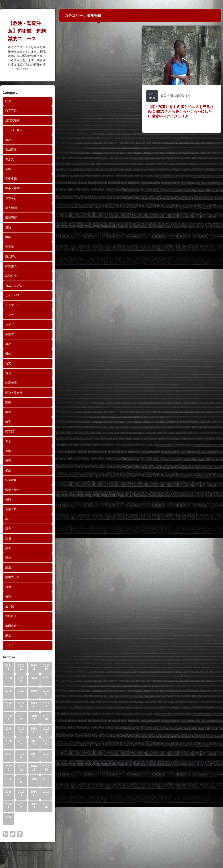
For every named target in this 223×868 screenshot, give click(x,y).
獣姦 (8, 558)
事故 (8, 140)
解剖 (8, 237)
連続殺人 (11, 616)
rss (6, 834)
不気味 (10, 334)
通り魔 (10, 606)
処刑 (8, 373)
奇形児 (10, 159)
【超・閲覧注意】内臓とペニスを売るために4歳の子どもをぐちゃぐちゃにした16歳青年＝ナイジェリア (180, 111)
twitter (13, 834)
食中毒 (10, 247)
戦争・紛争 (12, 188)
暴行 (8, 519)
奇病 (8, 169)
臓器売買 (11, 218)
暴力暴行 (11, 198)
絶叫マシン (12, 577)
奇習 (8, 461)
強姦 (8, 470)
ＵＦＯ (10, 645)
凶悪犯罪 (11, 383)
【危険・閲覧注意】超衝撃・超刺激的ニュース (27, 31)
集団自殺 (11, 626)
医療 (8, 402)
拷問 (8, 499)
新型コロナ (12, 509)
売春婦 (10, 431)
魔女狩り (11, 256)
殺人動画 (11, 208)
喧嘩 (8, 412)
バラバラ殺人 (14, 130)
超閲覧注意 (12, 120)
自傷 (8, 587)
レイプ (10, 324)
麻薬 (8, 635)
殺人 (8, 529)
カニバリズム (14, 286)
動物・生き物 (14, 392)
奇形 (8, 441)
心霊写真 (11, 111)
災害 (8, 548)
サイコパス (12, 295)
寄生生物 (11, 179)
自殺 (8, 227)
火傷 (8, 538)
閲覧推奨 (11, 266)
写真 (8, 363)
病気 (8, 567)
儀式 (8, 354)
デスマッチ (12, 305)
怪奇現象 (11, 480)
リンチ (10, 315)
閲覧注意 (11, 276)
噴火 (8, 422)
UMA (8, 101)
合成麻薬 (11, 149)
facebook (20, 834)
